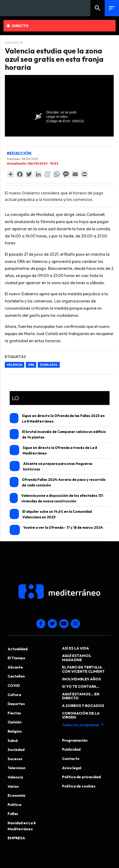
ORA (31, 365)
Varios (13, 786)
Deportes (16, 704)
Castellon (16, 676)
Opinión (15, 722)
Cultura (14, 695)
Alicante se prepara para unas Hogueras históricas (51, 466)
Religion (15, 731)
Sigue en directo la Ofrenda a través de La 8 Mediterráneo (53, 450)
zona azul (49, 365)
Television (16, 768)
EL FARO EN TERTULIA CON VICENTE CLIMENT (83, 669)
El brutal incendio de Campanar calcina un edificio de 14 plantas (58, 434)
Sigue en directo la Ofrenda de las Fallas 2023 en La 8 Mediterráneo (57, 418)
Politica (14, 805)
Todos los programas (83, 725)
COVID (14, 685)
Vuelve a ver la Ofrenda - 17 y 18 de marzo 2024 (56, 530)
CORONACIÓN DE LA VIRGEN (81, 715)
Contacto (71, 759)
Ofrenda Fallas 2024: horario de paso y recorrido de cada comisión (58, 482)
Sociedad (16, 750)
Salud (13, 740)
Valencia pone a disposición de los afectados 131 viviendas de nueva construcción (56, 498)
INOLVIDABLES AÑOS (82, 679)
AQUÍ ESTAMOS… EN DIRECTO (81, 696)
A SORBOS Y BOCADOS (83, 706)
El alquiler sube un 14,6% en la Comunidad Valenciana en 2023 (51, 514)
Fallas (13, 814)
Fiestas (14, 713)
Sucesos (15, 759)
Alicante (15, 667)
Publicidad (71, 749)
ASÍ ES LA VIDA (76, 648)
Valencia (14, 43)
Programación (75, 740)
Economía (16, 795)
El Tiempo (16, 658)
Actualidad (18, 649)
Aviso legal (72, 768)
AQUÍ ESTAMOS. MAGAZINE (77, 658)
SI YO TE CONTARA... (81, 686)
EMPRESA (16, 838)
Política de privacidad (81, 777)
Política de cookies (79, 786)
